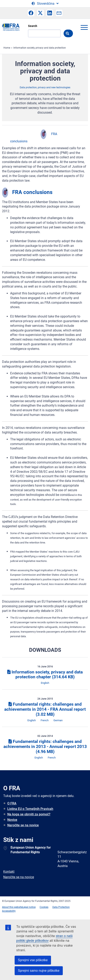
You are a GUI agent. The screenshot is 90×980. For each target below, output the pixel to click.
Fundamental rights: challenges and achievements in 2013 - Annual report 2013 (45, 747)
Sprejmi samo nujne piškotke (39, 971)
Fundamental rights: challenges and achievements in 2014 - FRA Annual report (45, 709)
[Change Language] (45, 4)
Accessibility (9, 911)
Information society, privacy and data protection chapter (45, 675)
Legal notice (29, 907)
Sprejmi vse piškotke (33, 960)
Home (7, 48)
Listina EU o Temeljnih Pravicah (30, 809)
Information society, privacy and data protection (40, 48)
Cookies (44, 907)
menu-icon (84, 27)
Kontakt (9, 872)
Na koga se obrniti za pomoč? (29, 814)
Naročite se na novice (23, 825)
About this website (12, 907)
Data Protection (61, 907)
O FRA (12, 803)
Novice (12, 820)
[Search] (44, 33)
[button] (31, 13)
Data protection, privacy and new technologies (45, 87)
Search (33, 26)
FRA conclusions (32, 192)
